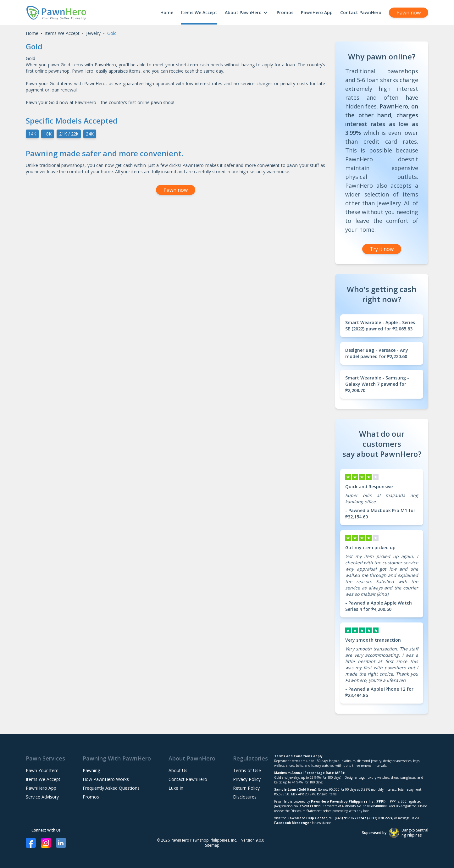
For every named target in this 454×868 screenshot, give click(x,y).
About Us (178, 770)
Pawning (91, 770)
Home (167, 12)
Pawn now (409, 13)
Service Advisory (42, 797)
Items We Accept (199, 12)
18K (48, 134)
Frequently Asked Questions (111, 788)
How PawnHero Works (106, 779)
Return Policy (246, 788)
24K (90, 134)
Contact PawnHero (361, 12)
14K (32, 134)
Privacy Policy (247, 779)
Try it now (382, 249)
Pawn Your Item (42, 770)
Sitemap (212, 845)
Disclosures (245, 797)
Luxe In (176, 788)
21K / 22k (69, 134)
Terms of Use (247, 770)
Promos (285, 12)
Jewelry (93, 33)
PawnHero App (317, 12)
